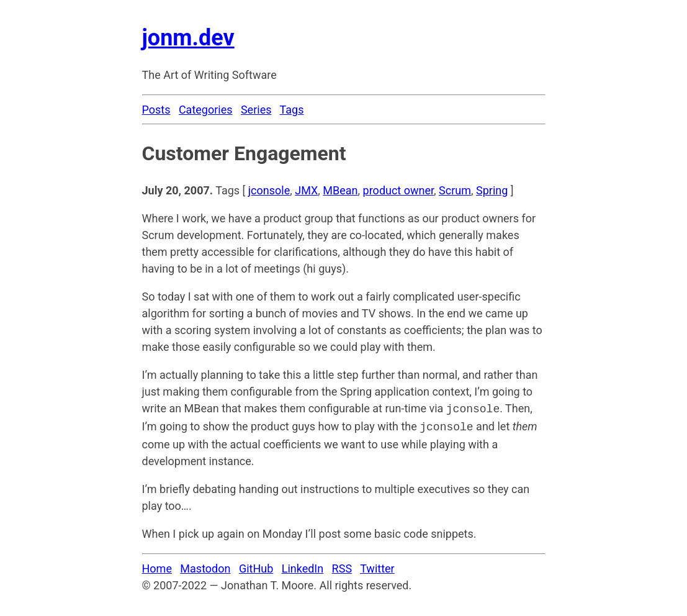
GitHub (256, 566)
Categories (206, 110)
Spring (492, 190)
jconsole (269, 190)
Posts (156, 110)
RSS (342, 566)
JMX (306, 190)
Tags (292, 110)
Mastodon (205, 566)
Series (256, 110)
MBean (340, 190)
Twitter (377, 566)
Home (157, 566)
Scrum (455, 190)
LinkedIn (303, 566)
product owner (398, 190)
